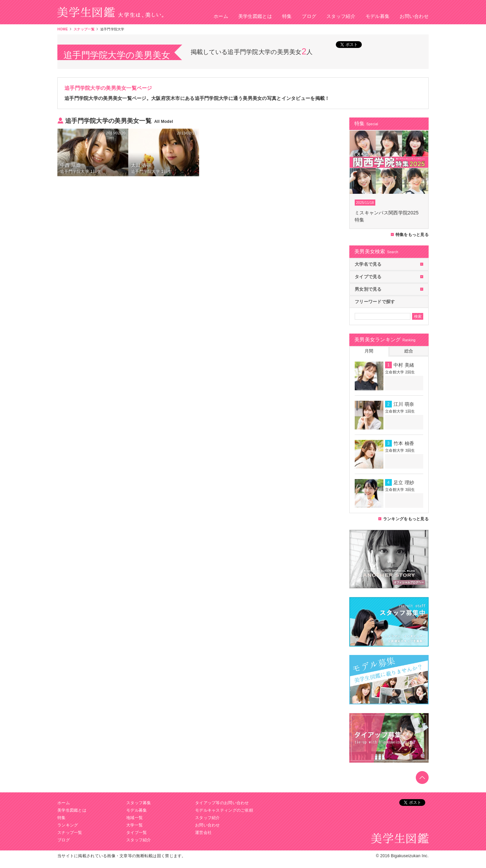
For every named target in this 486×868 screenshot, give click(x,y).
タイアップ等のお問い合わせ (222, 803)
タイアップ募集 (389, 738)
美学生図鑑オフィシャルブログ (389, 559)
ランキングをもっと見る (406, 519)
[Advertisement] (199, 215)
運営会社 (203, 833)
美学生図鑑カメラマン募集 (389, 622)
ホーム (221, 16)
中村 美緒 (404, 365)
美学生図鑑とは (255, 16)
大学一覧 (134, 825)
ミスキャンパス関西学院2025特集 (387, 216)
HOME (63, 29)
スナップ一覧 (84, 29)
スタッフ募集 (139, 803)
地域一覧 (134, 818)
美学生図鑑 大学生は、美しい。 (110, 12)
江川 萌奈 (404, 404)
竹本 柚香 (404, 443)
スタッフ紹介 (341, 16)
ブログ (309, 16)
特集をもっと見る (412, 235)
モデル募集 (377, 16)
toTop (422, 778)
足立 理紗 (404, 482)
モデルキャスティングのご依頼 (224, 810)
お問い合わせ (414, 16)
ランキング (68, 825)
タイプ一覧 (137, 833)
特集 (287, 16)
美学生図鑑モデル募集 (389, 680)
